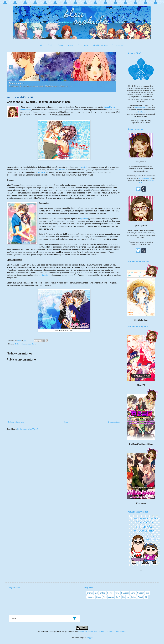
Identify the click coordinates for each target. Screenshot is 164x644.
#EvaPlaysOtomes (101, 45)
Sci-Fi (118, 597)
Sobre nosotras (118, 45)
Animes (71, 45)
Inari (148, 593)
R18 (105, 597)
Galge (134, 597)
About (140, 597)
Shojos (51, 45)
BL (124, 597)
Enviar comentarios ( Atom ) (28, 429)
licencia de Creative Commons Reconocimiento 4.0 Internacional (102, 631)
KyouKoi (83, 167)
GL (146, 597)
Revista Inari (16, 83)
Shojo (34, 344)
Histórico (91, 597)
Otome (90, 593)
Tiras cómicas (84, 45)
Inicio (42, 45)
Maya (29, 344)
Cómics (110, 593)
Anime (111, 597)
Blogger (90, 638)
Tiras (117, 593)
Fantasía (125, 593)
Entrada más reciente (16, 422)
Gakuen (23, 344)
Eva (96, 593)
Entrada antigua (114, 422)
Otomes (61, 45)
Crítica (17, 344)
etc (128, 597)
